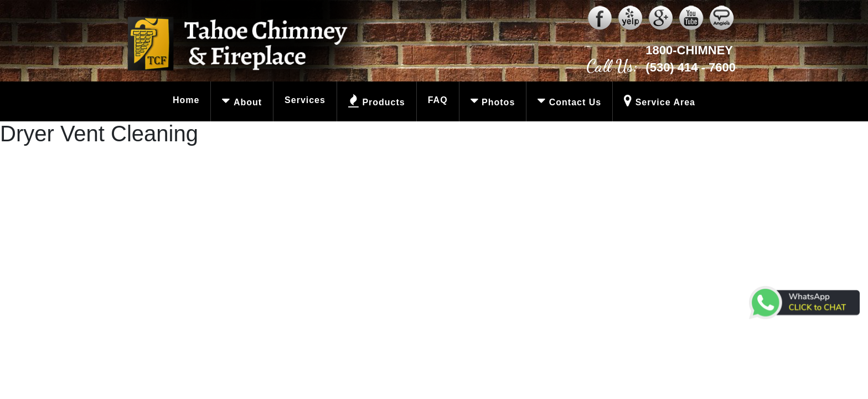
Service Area (656, 101)
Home (186, 100)
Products (371, 101)
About (238, 101)
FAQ (438, 100)
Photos (489, 101)
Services (305, 100)
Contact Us (565, 101)
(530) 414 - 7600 (691, 67)
